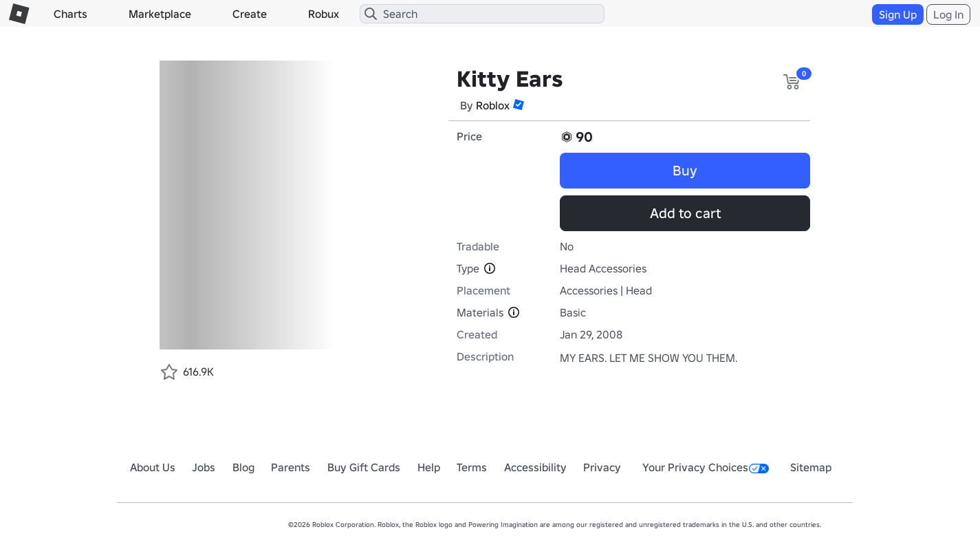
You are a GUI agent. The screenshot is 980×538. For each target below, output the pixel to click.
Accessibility (535, 467)
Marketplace (160, 14)
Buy (685, 171)
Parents (291, 467)
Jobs (204, 467)
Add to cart (685, 213)
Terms (472, 467)
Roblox (493, 105)
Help (429, 467)
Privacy (602, 467)
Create (250, 14)
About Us (153, 467)
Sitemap (811, 467)
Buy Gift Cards (364, 467)
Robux (324, 14)
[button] (519, 105)
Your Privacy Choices (706, 467)
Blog (243, 467)
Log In (948, 14)
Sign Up (898, 14)
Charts (70, 14)
